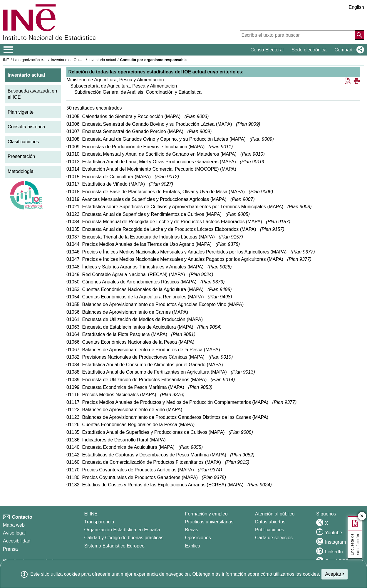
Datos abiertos (270, 522)
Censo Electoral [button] (267, 50)
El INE (91, 514)
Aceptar (335, 574)
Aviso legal (14, 533)
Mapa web (14, 525)
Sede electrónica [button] (309, 50)
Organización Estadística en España (122, 530)
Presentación (21, 156)
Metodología (21, 171)
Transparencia (99, 522)
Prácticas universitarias (209, 522)
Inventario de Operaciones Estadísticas (84, 60)
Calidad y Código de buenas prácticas (124, 538)
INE (6, 60)
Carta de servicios (274, 538)
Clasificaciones (23, 142)
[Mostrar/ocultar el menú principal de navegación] (8, 50)
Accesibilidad (17, 541)
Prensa (10, 549)
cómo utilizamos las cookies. (290, 574)
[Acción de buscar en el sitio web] (359, 35)
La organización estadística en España (46, 60)
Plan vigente (21, 112)
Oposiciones (198, 538)
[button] (348, 50)
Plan (197, 116)
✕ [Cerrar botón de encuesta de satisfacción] (362, 516)
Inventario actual (102, 60)
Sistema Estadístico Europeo (114, 546)
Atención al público (275, 514)
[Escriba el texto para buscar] (297, 35)
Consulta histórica (26, 127)
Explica (193, 546)
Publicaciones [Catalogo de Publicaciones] (270, 530)
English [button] (356, 7)
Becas (192, 530)
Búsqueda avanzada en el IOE (32, 94)
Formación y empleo (206, 514)
